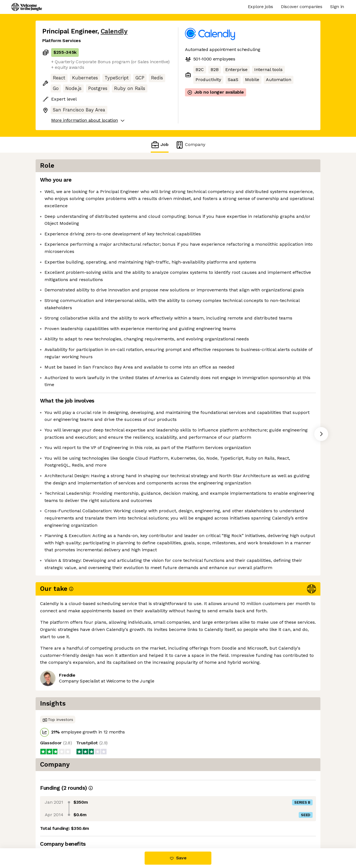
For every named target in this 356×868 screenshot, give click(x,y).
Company (190, 145)
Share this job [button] (58, 825)
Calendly (114, 31)
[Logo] (27, 7)
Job (160, 145)
